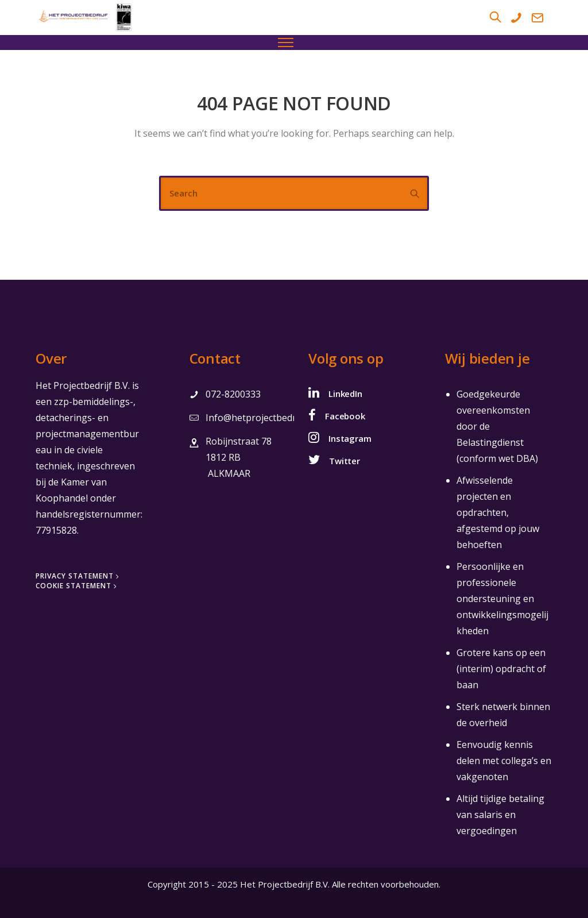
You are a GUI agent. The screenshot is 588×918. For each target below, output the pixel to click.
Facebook (345, 416)
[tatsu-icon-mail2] (537, 17)
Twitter (345, 461)
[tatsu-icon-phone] (516, 17)
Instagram (350, 438)
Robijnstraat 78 (239, 441)
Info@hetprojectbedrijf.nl (260, 418)
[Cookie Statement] (77, 586)
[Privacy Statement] (78, 576)
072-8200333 (233, 394)
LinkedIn (345, 394)
